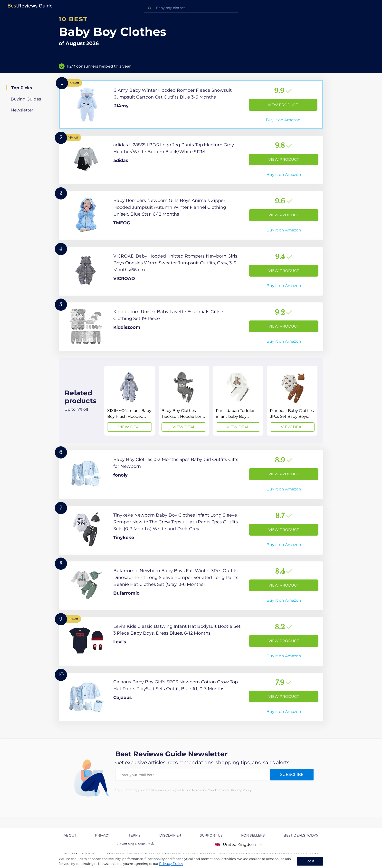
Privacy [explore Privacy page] (103, 835)
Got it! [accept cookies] (310, 861)
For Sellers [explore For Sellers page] (253, 835)
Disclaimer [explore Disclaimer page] (170, 835)
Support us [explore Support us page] (211, 835)
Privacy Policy (171, 864)
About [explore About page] (70, 835)
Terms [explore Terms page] (135, 835)
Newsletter (22, 110)
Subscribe (292, 774)
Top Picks (22, 88)
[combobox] (191, 8)
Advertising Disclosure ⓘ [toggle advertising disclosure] (136, 844)
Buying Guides (26, 99)
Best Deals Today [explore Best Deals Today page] (301, 835)
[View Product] (191, 104)
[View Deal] (129, 401)
